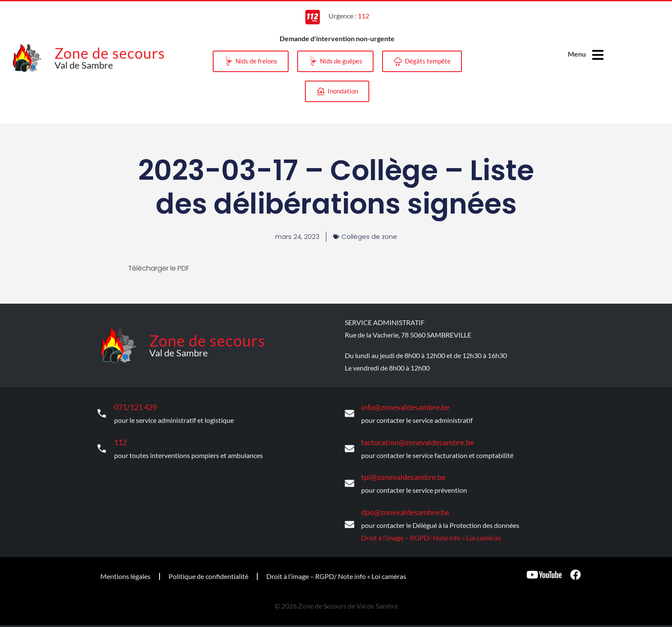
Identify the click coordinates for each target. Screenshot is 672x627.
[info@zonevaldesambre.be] (350, 413)
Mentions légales (125, 569)
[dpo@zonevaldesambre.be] (350, 518)
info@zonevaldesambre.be (400, 406)
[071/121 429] (102, 413)
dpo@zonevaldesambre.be (400, 506)
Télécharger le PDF (159, 268)
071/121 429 (133, 406)
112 (120, 439)
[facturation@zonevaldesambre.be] (350, 446)
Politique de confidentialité (208, 569)
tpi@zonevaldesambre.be (398, 472)
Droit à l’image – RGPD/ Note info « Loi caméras (431, 530)
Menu (577, 54)
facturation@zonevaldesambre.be (411, 439)
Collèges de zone (370, 237)
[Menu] (599, 55)
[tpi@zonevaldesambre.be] (350, 479)
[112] (102, 446)
